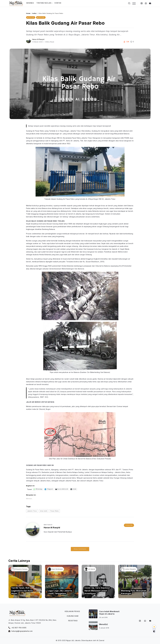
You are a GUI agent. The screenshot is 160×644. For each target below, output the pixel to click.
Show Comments (80, 549)
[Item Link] (25, 581)
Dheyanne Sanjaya (21, 569)
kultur (34, 13)
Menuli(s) (104, 624)
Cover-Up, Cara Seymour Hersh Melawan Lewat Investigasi (97, 591)
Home (28, 13)
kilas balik (44, 511)
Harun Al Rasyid (38, 39)
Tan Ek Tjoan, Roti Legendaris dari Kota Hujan (22, 591)
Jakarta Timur (32, 511)
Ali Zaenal (92, 569)
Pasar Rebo (55, 511)
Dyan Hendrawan (57, 569)
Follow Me (129, 525)
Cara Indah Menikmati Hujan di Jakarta (109, 613)
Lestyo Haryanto (130, 569)
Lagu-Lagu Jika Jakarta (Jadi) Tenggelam (60, 592)
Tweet (29, 489)
